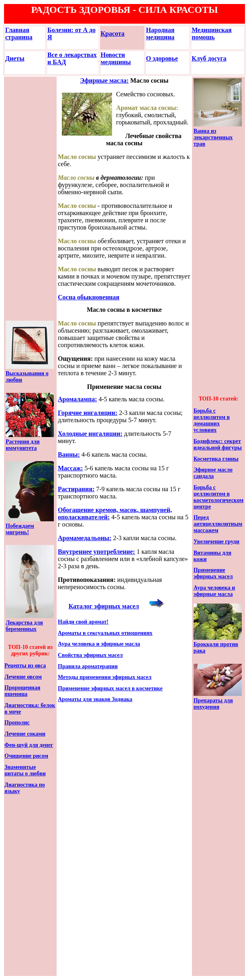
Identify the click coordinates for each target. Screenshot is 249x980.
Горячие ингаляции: (88, 413)
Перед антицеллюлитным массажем (218, 524)
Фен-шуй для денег (29, 745)
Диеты (15, 58)
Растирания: (76, 489)
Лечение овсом (23, 677)
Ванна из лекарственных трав (213, 137)
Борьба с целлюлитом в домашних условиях (212, 420)
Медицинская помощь (211, 34)
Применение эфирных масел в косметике (110, 688)
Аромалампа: (78, 399)
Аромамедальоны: (85, 538)
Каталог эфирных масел (104, 606)
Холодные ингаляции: (90, 434)
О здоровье (162, 58)
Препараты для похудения (213, 704)
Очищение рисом (26, 756)
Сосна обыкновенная (89, 297)
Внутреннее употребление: (96, 552)
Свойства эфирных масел (90, 655)
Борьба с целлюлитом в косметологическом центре (218, 497)
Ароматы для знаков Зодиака (95, 699)
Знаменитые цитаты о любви (25, 770)
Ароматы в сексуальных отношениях (105, 633)
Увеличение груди (216, 542)
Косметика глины (216, 459)
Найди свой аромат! (83, 622)
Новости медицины (116, 58)
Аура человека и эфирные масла (99, 644)
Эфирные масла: (104, 80)
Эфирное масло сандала (213, 473)
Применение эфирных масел (213, 573)
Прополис (17, 723)
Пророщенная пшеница (22, 691)
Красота (113, 34)
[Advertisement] (30, 199)
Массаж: (70, 468)
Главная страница (19, 34)
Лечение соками (25, 734)
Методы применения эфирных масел (105, 677)
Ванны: (69, 454)
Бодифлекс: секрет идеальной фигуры (218, 444)
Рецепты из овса (25, 666)
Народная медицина (160, 34)
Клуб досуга (209, 58)
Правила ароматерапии (88, 666)
